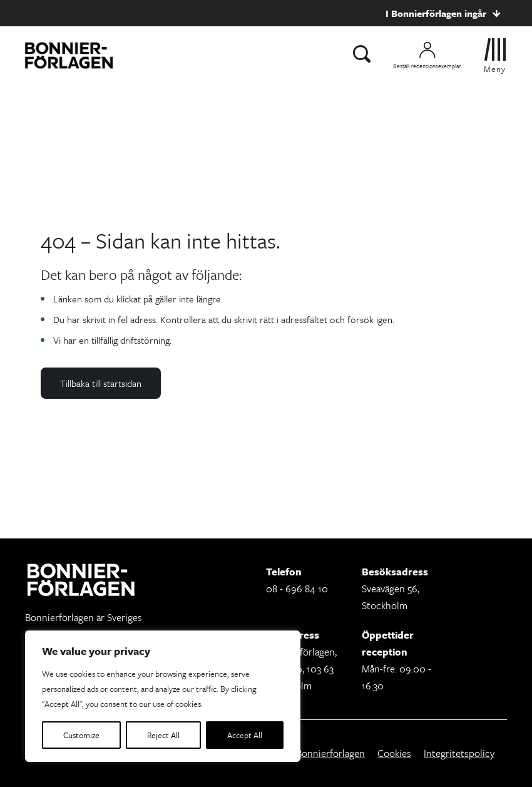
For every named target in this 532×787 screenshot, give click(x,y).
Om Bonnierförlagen (321, 753)
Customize (81, 735)
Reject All (163, 735)
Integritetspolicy (459, 753)
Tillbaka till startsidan (101, 383)
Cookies (394, 753)
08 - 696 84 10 (297, 589)
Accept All (245, 735)
